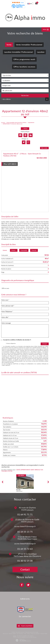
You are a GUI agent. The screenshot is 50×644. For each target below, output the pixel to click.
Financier (34, 250)
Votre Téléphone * (7, 312)
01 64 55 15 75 (25, 532)
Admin (29, 634)
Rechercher (25, 96)
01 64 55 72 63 (25, 549)
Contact (25, 569)
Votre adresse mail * (8, 306)
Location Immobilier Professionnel (19, 52)
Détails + (14, 250)
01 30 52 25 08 (25, 561)
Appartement (31, 123)
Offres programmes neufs (24, 59)
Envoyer (45, 344)
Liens (25, 634)
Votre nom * (5, 300)
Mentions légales (12, 634)
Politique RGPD (44, 634)
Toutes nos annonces (35, 634)
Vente (9, 45)
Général (5, 250)
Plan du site (5, 634)
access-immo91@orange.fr (25, 526)
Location (41, 52)
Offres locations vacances (24, 67)
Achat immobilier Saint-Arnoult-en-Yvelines (16, 123)
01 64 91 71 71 (25, 514)
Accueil (3, 123)
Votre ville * (5, 317)
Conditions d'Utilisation (42, 364)
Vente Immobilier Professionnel (29, 45)
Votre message (6, 323)
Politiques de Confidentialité (27, 364)
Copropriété (24, 250)
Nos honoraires (20, 634)
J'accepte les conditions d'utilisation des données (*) (17, 340)
